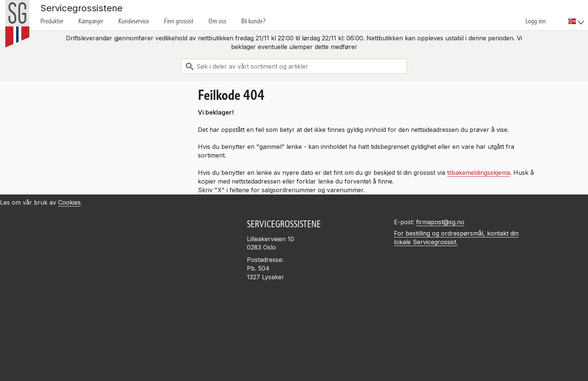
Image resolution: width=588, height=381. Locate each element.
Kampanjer (91, 21)
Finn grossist (179, 21)
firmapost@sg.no (440, 222)
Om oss (217, 21)
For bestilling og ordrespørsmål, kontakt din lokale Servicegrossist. (456, 238)
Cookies (69, 202)
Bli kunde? (253, 21)
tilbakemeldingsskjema (479, 173)
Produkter (52, 21)
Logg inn (536, 21)
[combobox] (294, 66)
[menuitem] (577, 15)
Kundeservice (134, 21)
